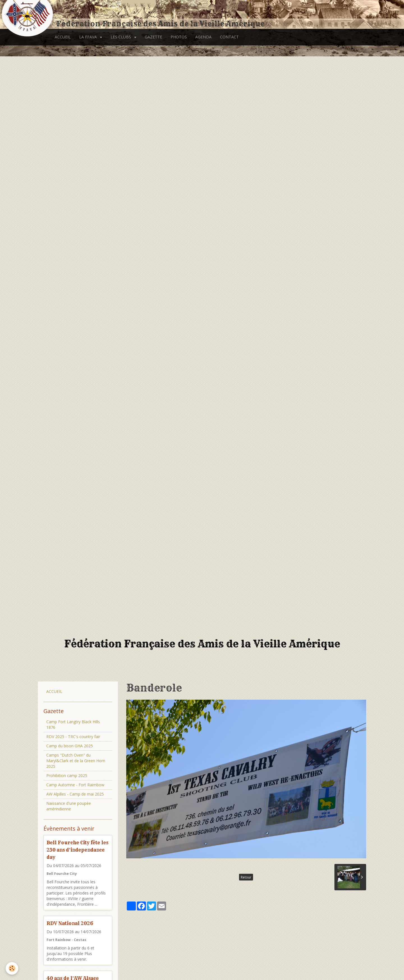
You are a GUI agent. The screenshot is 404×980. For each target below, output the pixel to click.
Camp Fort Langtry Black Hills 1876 (73, 724)
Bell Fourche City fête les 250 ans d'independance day (77, 850)
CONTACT (229, 37)
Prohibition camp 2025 (67, 776)
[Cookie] (12, 968)
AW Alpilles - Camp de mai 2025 (75, 794)
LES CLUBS (121, 37)
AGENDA (203, 37)
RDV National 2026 (70, 923)
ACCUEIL (63, 37)
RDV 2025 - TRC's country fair (73, 737)
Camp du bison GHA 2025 (70, 746)
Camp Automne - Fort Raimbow (75, 785)
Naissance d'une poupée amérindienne (69, 806)
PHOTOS (179, 37)
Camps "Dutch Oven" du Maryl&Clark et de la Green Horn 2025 (76, 761)
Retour (246, 877)
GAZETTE (153, 37)
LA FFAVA (89, 37)
